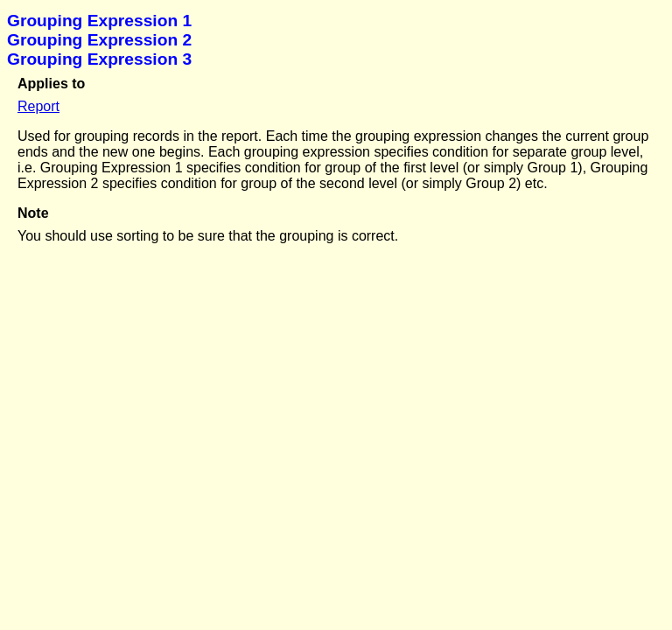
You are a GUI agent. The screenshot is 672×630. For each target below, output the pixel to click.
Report (38, 106)
